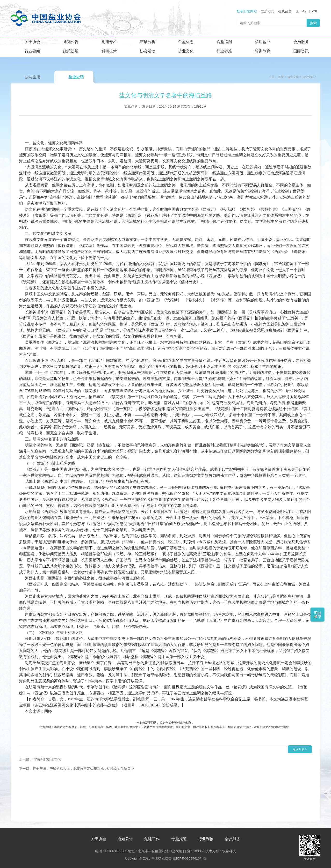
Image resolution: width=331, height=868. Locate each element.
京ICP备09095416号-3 (189, 858)
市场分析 (148, 42)
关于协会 (32, 42)
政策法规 (71, 51)
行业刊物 (206, 838)
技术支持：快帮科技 (220, 850)
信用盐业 (263, 42)
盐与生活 (33, 77)
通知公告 (71, 42)
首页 (281, 77)
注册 (315, 11)
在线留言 (285, 11)
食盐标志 (186, 42)
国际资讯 (301, 51)
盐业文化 (186, 51)
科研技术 (109, 51)
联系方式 (267, 11)
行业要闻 (32, 51)
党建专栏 (109, 42)
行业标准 (224, 51)
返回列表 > (300, 749)
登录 (304, 11)
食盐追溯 (224, 42)
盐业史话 (76, 77)
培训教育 (263, 51)
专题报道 (179, 838)
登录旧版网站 (247, 11)
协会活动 (148, 51)
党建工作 (152, 838)
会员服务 (301, 42)
